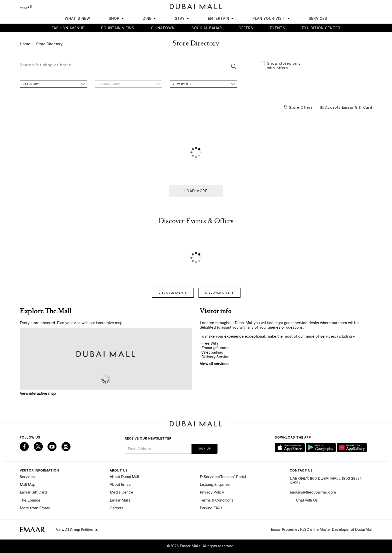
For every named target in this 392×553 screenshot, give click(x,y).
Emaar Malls (120, 500)
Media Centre (121, 492)
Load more (196, 191)
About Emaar (121, 484)
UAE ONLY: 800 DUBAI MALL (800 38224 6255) (326, 481)
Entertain (221, 18)
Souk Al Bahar (207, 28)
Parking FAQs (211, 508)
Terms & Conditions (217, 500)
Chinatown (163, 28)
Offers (246, 28)
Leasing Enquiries (215, 484)
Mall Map (28, 484)
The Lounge (30, 500)
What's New (77, 18)
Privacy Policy (212, 492)
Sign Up (204, 449)
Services (318, 18)
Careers (117, 508)
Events (278, 28)
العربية (26, 7)
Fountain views (118, 28)
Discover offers (219, 293)
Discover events (173, 293)
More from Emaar (35, 508)
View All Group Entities (74, 530)
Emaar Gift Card (33, 492)
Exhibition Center (321, 28)
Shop (116, 18)
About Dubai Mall (124, 477)
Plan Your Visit (271, 18)
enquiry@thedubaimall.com (313, 492)
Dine (149, 18)
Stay (182, 18)
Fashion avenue (68, 28)
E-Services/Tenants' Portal (223, 477)
